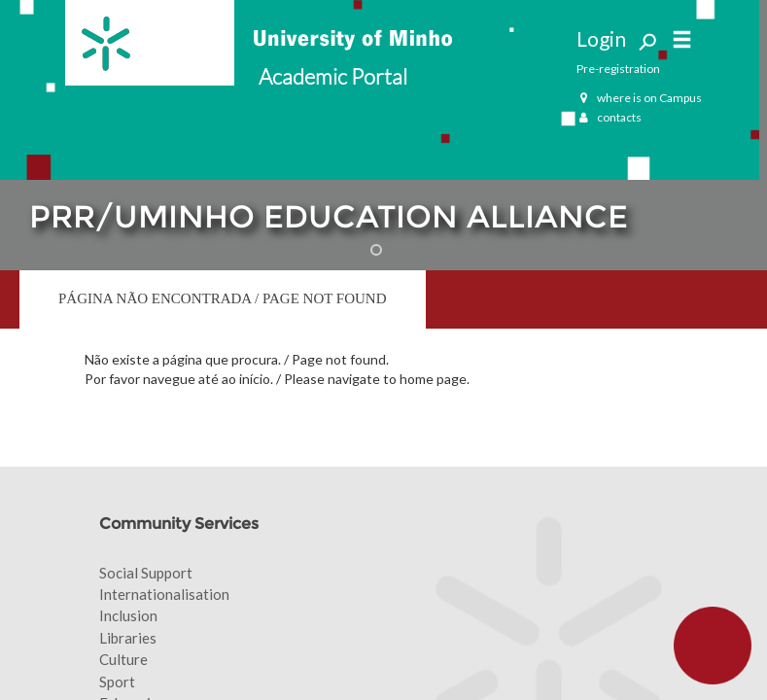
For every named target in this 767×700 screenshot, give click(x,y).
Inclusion (128, 615)
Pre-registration (618, 69)
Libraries (128, 638)
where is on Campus (639, 98)
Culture (123, 659)
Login (601, 38)
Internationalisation (164, 594)
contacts (609, 117)
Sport (117, 682)
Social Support (146, 573)
